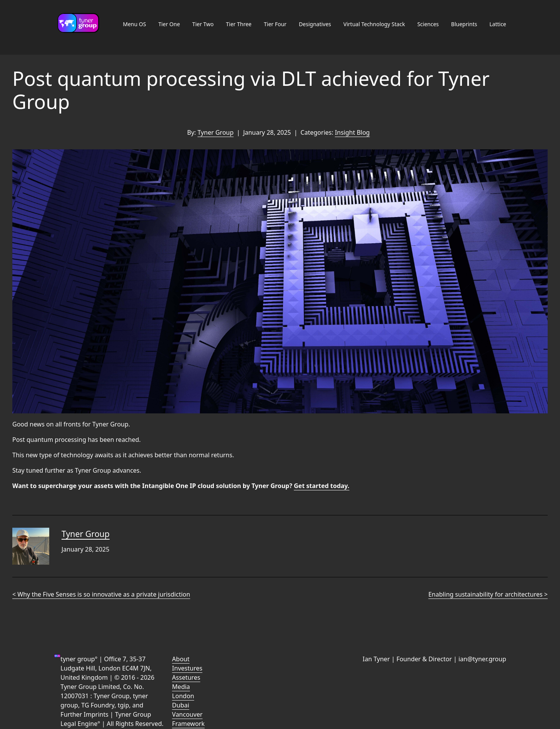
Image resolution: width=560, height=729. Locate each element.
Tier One (169, 24)
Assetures (186, 677)
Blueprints (464, 24)
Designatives (315, 24)
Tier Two (203, 24)
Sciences (428, 24)
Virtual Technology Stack (374, 24)
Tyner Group (216, 132)
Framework (188, 724)
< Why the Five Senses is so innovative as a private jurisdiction (101, 594)
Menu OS (134, 24)
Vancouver (187, 714)
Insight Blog (352, 132)
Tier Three (239, 24)
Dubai (181, 705)
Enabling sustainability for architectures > (488, 594)
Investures (187, 668)
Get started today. (322, 486)
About (181, 659)
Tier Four (275, 24)
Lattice (498, 24)
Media (181, 687)
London (183, 696)
